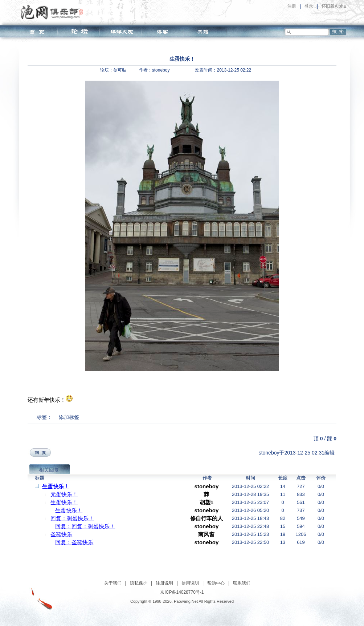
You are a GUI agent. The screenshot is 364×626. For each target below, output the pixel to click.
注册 (292, 6)
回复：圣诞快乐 (74, 542)
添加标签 (69, 417)
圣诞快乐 (61, 534)
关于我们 (113, 583)
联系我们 (242, 583)
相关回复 (49, 470)
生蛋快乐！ (56, 486)
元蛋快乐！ (64, 494)
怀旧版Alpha (334, 6)
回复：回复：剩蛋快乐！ (85, 526)
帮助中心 (216, 583)
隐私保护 (139, 583)
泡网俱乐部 (54, 12)
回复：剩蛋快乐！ (72, 518)
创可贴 (120, 70)
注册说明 (164, 583)
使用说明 (190, 583)
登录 (309, 6)
